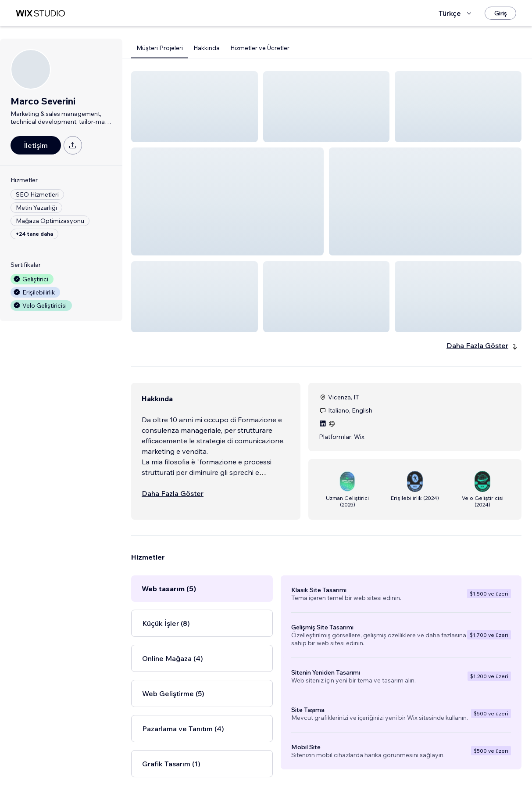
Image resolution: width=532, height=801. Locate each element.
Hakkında (207, 48)
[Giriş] (500, 13)
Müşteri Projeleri (160, 48)
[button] (195, 107)
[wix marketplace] (40, 13)
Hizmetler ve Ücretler (260, 48)
